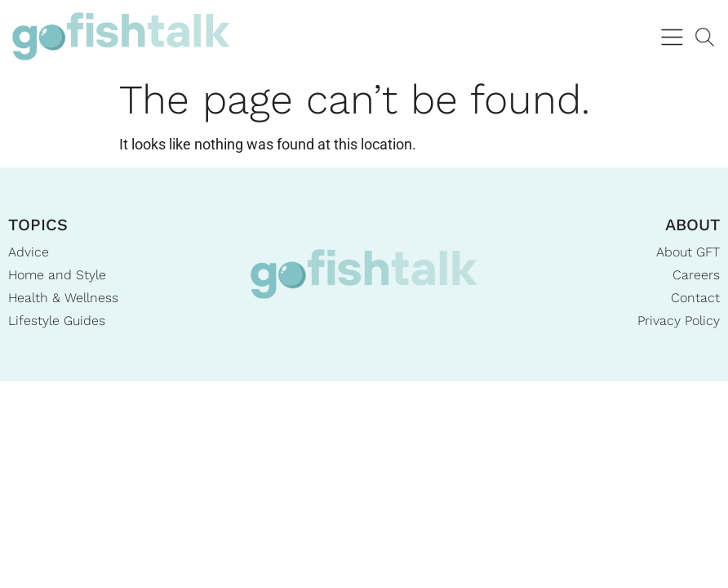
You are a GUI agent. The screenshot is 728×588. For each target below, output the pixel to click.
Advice (29, 252)
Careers (696, 275)
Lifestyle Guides (57, 321)
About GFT (688, 252)
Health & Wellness (63, 298)
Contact (695, 298)
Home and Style (57, 275)
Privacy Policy (679, 321)
